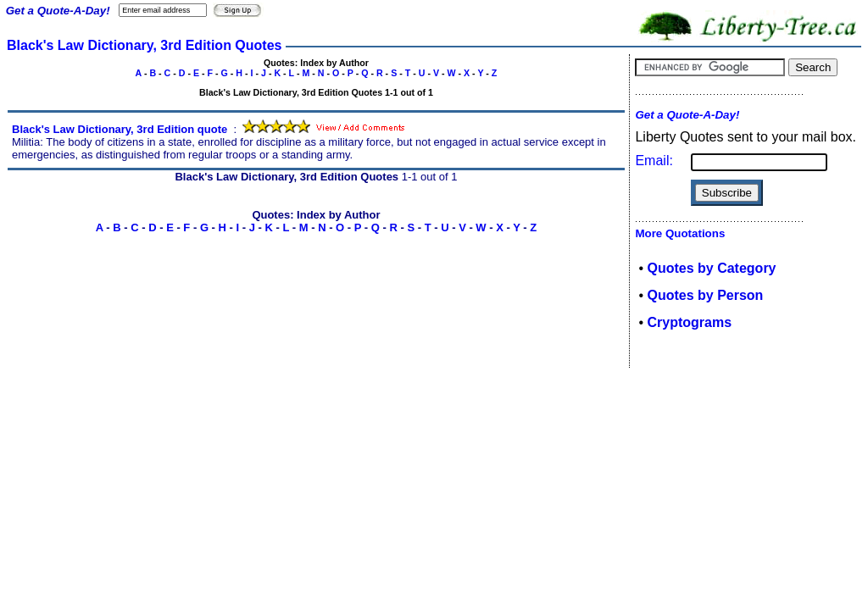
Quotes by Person (705, 295)
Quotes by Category (711, 268)
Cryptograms (689, 322)
